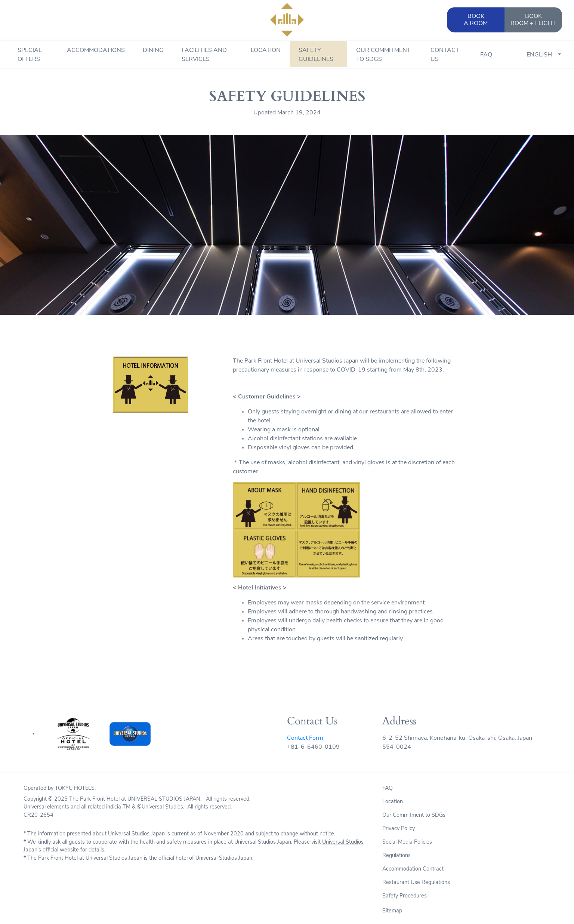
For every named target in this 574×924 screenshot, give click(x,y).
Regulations (396, 856)
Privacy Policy (399, 829)
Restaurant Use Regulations (416, 883)
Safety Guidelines (316, 55)
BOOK (533, 20)
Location (266, 50)
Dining (153, 50)
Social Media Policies (407, 842)
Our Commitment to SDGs (383, 55)
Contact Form (305, 738)
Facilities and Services (204, 55)
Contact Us (445, 55)
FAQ (486, 55)
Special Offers (30, 55)
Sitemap (392, 911)
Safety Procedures (405, 896)
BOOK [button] (476, 20)
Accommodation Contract (413, 869)
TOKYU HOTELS (75, 789)
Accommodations (96, 50)
